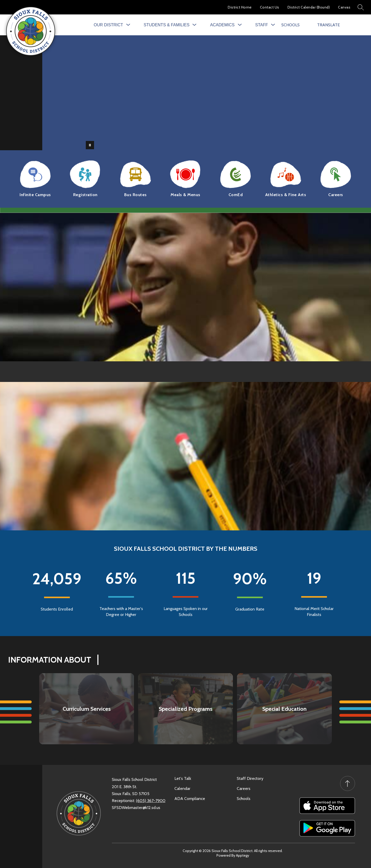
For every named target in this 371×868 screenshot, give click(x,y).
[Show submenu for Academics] (222, 25)
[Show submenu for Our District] (108, 25)
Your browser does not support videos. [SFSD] (207, 93)
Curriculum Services (87, 709)
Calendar (182, 788)
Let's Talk (183, 778)
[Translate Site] (332, 25)
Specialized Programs (186, 709)
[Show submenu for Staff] (262, 25)
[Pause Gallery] (90, 145)
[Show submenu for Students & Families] (167, 25)
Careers (244, 788)
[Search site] (361, 7)
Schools (244, 799)
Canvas (344, 7)
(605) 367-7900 (151, 801)
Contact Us (270, 7)
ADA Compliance (190, 799)
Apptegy (243, 855)
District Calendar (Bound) (309, 7)
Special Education (284, 709)
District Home (240, 7)
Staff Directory (250, 778)
